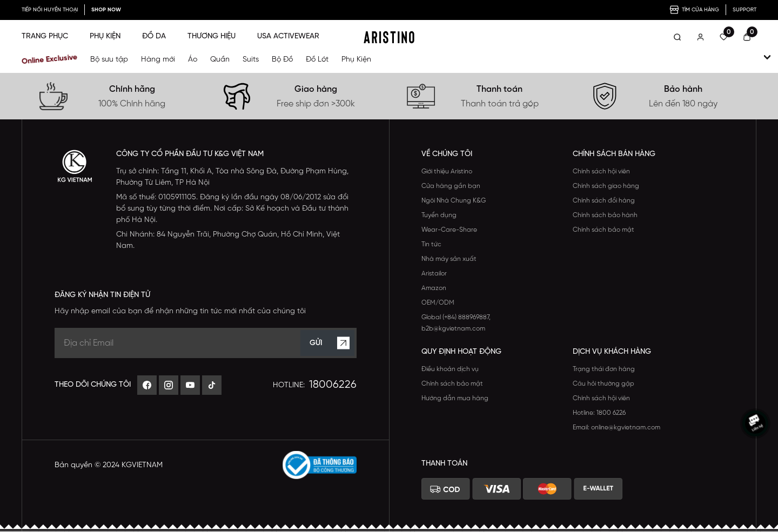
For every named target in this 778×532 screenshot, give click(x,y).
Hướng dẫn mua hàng (455, 398)
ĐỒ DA (154, 36)
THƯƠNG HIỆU (212, 36)
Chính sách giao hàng (606, 186)
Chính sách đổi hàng (604, 201)
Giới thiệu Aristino (447, 171)
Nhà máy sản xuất (449, 259)
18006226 (333, 385)
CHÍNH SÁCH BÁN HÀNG (614, 154)
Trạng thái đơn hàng (604, 369)
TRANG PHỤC (45, 36)
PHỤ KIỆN (105, 36)
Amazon (434, 288)
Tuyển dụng (439, 215)
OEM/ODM (438, 303)
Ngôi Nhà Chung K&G (454, 201)
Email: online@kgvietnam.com (616, 427)
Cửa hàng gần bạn (451, 186)
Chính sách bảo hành (605, 215)
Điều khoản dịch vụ (450, 369)
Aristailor (434, 274)
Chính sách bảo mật (603, 230)
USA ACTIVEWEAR (288, 36)
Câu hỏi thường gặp (603, 384)
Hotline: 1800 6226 (599, 413)
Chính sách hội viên (601, 171)
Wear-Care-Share (449, 230)
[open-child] (767, 57)
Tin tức (431, 244)
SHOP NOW (106, 10)
